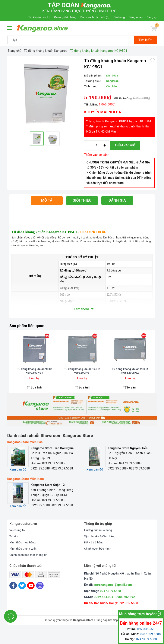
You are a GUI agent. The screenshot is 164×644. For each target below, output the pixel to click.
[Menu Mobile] (10, 27)
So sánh (36, 403)
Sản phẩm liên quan (29, 326)
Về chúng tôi (18, 545)
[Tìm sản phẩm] (71, 40)
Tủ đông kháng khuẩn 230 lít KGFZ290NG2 (130, 386)
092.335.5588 (147, 629)
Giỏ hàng (119, 17)
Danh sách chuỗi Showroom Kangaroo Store (50, 451)
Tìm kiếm (145, 40)
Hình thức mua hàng (23, 557)
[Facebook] (13, 601)
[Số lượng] (97, 145)
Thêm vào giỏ (125, 145)
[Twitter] (22, 601)
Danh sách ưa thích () (95, 17)
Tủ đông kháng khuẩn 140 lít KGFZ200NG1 (82, 386)
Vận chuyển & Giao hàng (101, 551)
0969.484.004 (104, 612)
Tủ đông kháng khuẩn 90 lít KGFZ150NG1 (34, 386)
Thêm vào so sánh (97, 155)
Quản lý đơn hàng (65, 17)
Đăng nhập (136, 17)
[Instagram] (40, 601)
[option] (45, 93)
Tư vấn (14, 551)
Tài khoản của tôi (39, 17)
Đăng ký (152, 17)
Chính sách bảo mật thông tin (30, 570)
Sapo (116, 635)
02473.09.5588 (111, 606)
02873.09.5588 (150, 634)
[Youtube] (31, 601)
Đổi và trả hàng (94, 557)
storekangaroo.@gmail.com (113, 600)
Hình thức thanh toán (24, 564)
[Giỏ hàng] (153, 29)
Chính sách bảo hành (99, 564)
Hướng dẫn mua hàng (99, 545)
